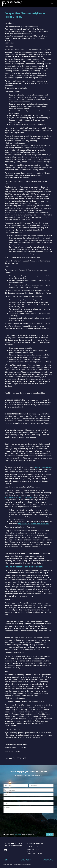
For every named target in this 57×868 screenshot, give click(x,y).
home (6, 860)
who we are (48, 860)
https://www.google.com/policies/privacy (33, 524)
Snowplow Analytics (44, 467)
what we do (26, 860)
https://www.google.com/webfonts (20, 497)
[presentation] (13, 822)
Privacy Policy (18, 834)
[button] (52, 3)
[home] (11, 3)
